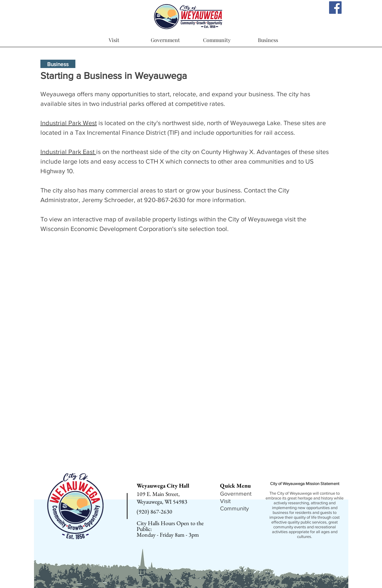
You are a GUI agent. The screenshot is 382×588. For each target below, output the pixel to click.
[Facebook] (335, 8)
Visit (225, 501)
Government (236, 494)
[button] (114, 40)
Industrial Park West (69, 123)
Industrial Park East (68, 152)
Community (234, 508)
